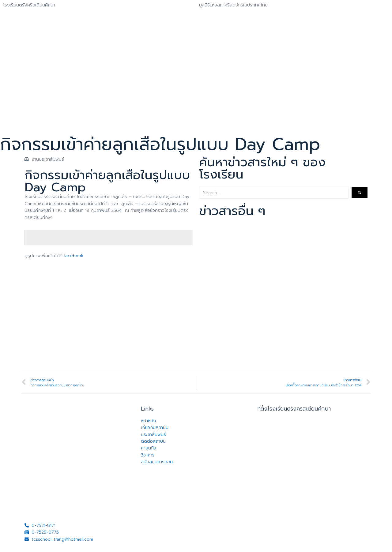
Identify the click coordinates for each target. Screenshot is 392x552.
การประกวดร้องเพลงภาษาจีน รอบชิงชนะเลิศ (247, 310)
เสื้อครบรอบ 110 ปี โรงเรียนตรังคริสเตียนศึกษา (250, 229)
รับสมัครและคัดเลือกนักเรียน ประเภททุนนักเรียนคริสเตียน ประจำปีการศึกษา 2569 (280, 256)
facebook (74, 256)
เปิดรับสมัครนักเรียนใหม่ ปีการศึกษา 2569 (244, 283)
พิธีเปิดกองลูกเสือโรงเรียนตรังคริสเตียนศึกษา (248, 336)
